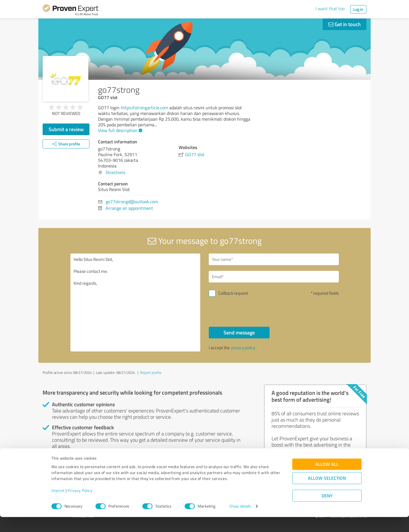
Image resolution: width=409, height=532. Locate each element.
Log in (358, 9)
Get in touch (345, 24)
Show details (240, 521)
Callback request (233, 293)
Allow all (327, 479)
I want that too (330, 9)
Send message (239, 332)
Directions (115, 172)
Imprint (58, 505)
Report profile (151, 372)
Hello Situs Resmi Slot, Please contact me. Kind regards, (135, 302)
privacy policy (243, 348)
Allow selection (327, 493)
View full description (119, 130)
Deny (327, 511)
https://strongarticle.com (144, 108)
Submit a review (66, 129)
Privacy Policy (80, 505)
